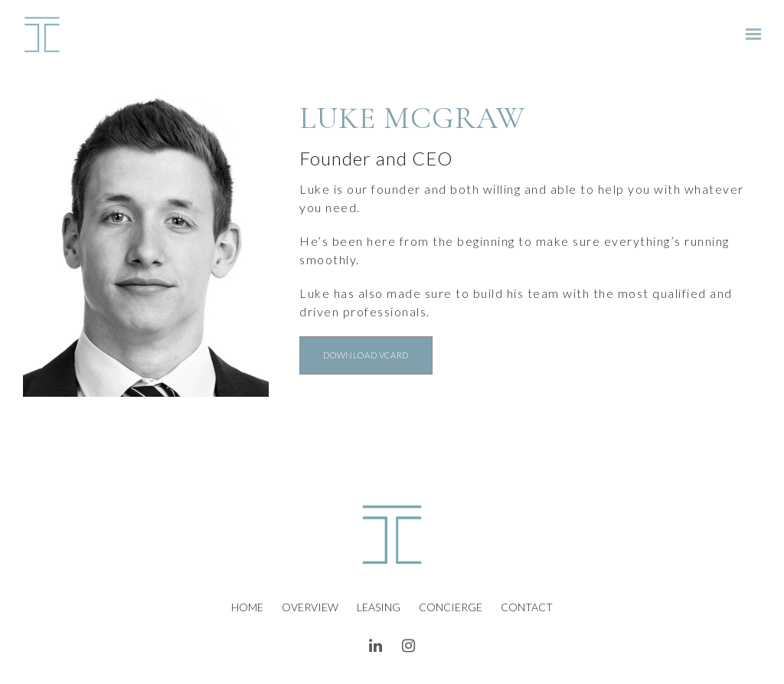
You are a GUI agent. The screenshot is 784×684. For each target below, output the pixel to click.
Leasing (379, 607)
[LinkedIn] (376, 646)
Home (247, 607)
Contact (527, 607)
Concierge (451, 607)
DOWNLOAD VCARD (366, 355)
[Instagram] (409, 646)
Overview (310, 607)
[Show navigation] (750, 34)
